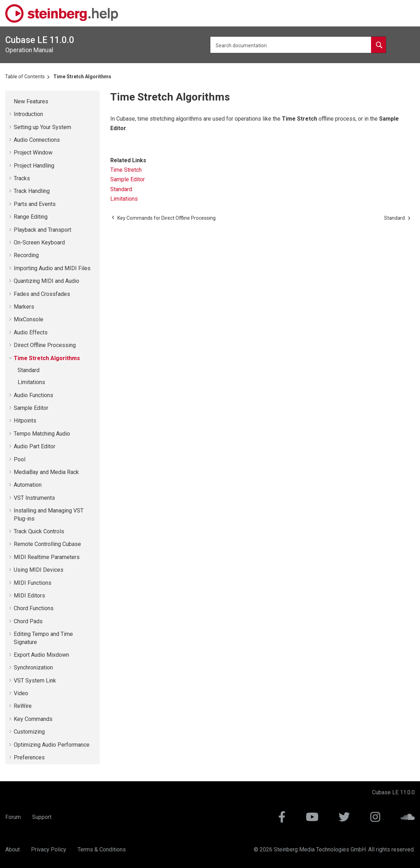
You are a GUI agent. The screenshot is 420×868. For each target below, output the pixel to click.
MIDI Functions (33, 583)
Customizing (29, 732)
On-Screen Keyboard (39, 242)
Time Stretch (126, 170)
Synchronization (33, 667)
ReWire (23, 706)
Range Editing (31, 217)
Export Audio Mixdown (41, 655)
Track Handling (32, 191)
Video (21, 693)
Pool (20, 459)
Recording (26, 255)
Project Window (33, 153)
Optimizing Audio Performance (52, 745)
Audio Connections (37, 140)
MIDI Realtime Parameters (47, 557)
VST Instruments (34, 498)
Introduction (28, 114)
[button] (11, 102)
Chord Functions (34, 608)
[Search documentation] (378, 45)
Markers (24, 307)
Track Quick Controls (39, 531)
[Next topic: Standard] (394, 218)
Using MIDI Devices (39, 570)
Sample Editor (31, 408)
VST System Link (35, 681)
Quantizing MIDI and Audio (47, 281)
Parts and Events (35, 204)
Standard (29, 370)
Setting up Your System (42, 127)
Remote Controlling (47, 544)
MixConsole (29, 319)
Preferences (29, 757)
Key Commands (33, 719)
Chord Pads (28, 621)
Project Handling (34, 166)
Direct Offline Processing (45, 345)
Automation (28, 485)
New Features (31, 101)
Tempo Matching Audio (42, 434)
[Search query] (298, 45)
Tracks (22, 178)
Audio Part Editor (35, 446)
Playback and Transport (42, 230)
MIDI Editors (29, 596)
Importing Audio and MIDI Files (52, 268)
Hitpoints (25, 421)
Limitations (31, 382)
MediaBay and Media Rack (46, 472)
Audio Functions (33, 395)
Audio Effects (31, 332)
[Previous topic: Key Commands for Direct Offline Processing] (166, 218)
